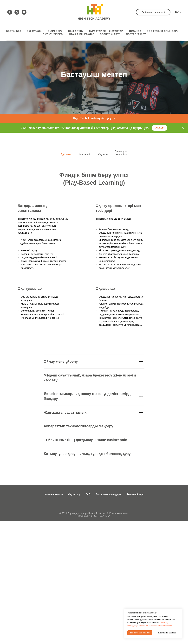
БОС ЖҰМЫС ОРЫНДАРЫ (163, 31)
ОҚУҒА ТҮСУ (76, 31)
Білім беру (55, 31)
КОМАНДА (135, 31)
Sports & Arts (110, 34)
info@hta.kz (84, 516)
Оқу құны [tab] (103, 154)
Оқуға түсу (74, 494)
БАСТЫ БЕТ (14, 31)
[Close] (183, 128)
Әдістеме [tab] (66, 154)
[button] (153, 12)
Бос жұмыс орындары (109, 494)
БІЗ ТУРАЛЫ (35, 31)
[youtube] (24, 12)
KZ (177, 12)
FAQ (88, 494)
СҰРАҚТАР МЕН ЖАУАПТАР (106, 31)
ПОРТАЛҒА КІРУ (136, 34)
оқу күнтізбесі (53, 34)
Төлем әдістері (135, 494)
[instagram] (17, 12)
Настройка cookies (167, 633)
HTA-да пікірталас (82, 34)
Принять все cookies (140, 633)
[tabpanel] (94, 244)
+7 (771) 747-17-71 (101, 516)
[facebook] (10, 12)
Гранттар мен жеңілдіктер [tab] (122, 153)
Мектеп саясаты (54, 494)
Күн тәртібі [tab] (85, 154)
